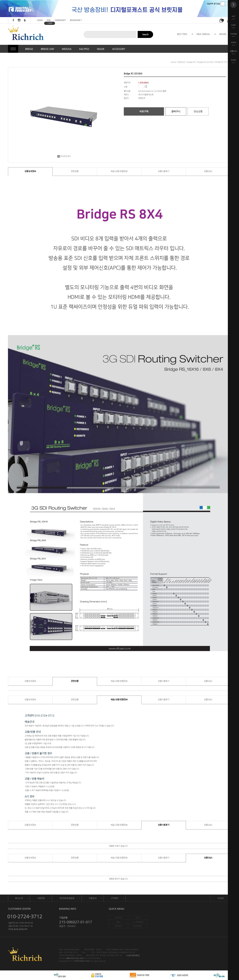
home (173, 62)
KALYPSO (84, 49)
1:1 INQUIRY (138, 922)
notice (233, 43)
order (233, 26)
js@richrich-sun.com (75, 958)
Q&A (118, 922)
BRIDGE (29, 49)
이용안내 (93, 898)
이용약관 (41, 898)
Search (145, 34)
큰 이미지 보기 (64, 156)
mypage (234, 35)
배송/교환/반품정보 (119, 171)
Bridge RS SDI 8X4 (205, 62)
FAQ (138, 918)
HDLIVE (101, 49)
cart (233, 17)
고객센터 (115, 898)
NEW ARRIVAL (203, 34)
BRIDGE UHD (47, 49)
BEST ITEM (182, 34)
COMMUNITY (60, 20)
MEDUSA (67, 49)
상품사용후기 (164, 171)
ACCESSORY (119, 49)
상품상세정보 (30, 171)
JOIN (49, 20)
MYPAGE (138, 926)
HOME (221, 898)
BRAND (223, 34)
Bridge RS (191, 62)
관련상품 (75, 171)
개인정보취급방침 (67, 898)
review (234, 61)
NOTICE (118, 918)
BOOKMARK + (76, 20)
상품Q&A (208, 171)
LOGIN (40, 20)
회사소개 (19, 898)
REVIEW (118, 926)
